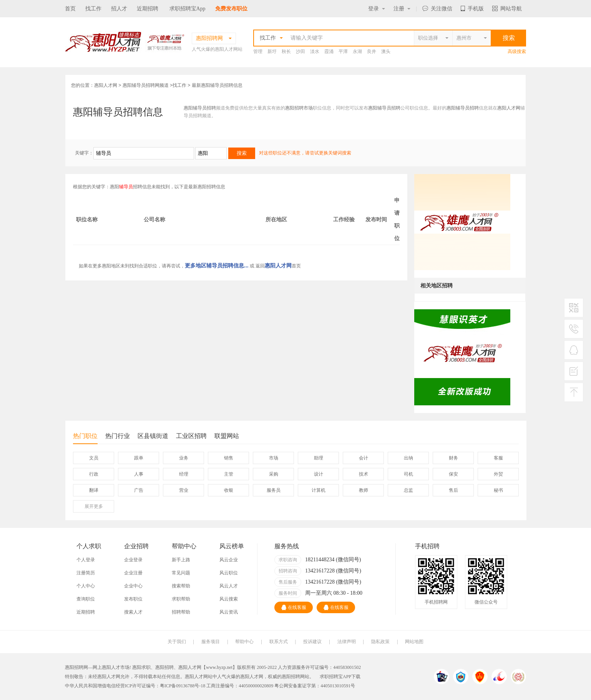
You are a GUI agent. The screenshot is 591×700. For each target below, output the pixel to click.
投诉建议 (312, 642)
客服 (498, 458)
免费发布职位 (231, 9)
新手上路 (181, 560)
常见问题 (181, 573)
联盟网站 (227, 436)
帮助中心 (244, 642)
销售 (229, 458)
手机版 (472, 9)
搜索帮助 (181, 586)
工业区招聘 (191, 436)
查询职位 (86, 599)
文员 (94, 458)
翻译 (94, 490)
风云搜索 (229, 599)
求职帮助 (181, 599)
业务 (184, 458)
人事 (139, 474)
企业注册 (133, 573)
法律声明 (347, 642)
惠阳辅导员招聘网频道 (146, 85)
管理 (258, 51)
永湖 (357, 51)
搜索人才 (133, 612)
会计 (364, 458)
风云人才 (229, 586)
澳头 (386, 51)
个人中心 (86, 586)
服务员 (274, 490)
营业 (184, 490)
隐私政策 (380, 642)
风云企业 (229, 560)
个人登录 (86, 560)
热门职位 (85, 438)
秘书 (498, 490)
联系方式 (279, 642)
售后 (453, 490)
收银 (229, 490)
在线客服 (294, 607)
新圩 (272, 51)
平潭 (343, 51)
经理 (184, 474)
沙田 (300, 51)
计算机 (319, 490)
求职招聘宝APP (335, 677)
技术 (364, 474)
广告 (139, 490)
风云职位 (229, 573)
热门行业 (118, 436)
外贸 (498, 474)
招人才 (119, 9)
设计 (319, 474)
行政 (94, 474)
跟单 (139, 458)
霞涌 (329, 51)
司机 (408, 474)
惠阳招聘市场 (299, 108)
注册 (402, 9)
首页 (70, 9)
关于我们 (177, 642)
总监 (408, 490)
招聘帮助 (181, 612)
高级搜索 (517, 51)
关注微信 (437, 9)
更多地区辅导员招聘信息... (217, 265)
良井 (372, 51)
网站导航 (507, 9)
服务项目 (211, 642)
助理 (319, 458)
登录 (377, 9)
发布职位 (133, 599)
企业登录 (133, 560)
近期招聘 (148, 9)
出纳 (408, 458)
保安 (453, 474)
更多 (94, 506)
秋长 (286, 51)
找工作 (93, 9)
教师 (364, 490)
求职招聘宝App (188, 9)
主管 (229, 474)
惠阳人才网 (106, 85)
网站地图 (414, 642)
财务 (453, 458)
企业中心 (133, 586)
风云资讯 (229, 612)
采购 (274, 474)
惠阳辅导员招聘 (200, 108)
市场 (274, 458)
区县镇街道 (153, 436)
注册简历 (86, 573)
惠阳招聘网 (293, 677)
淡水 (315, 51)
